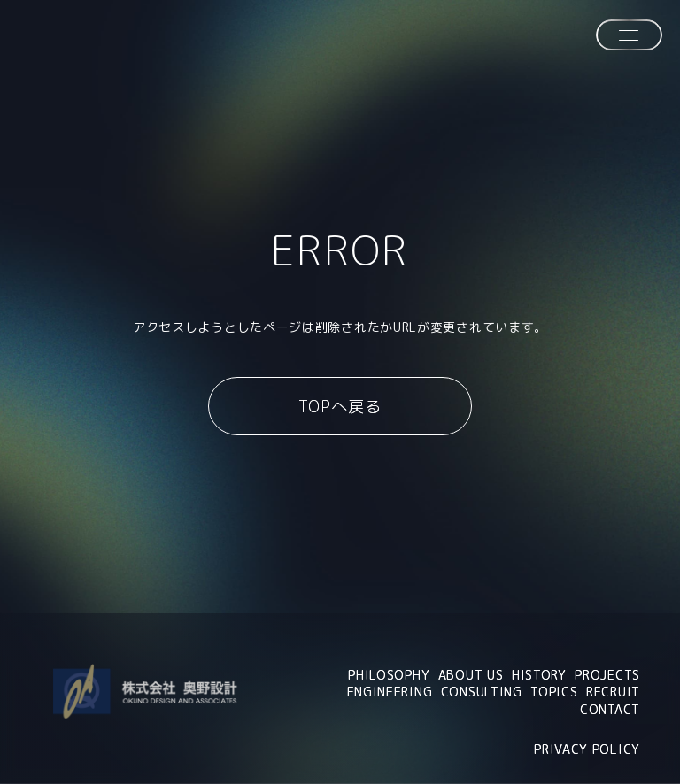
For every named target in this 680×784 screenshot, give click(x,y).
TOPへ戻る (340, 407)
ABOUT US (471, 675)
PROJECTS (607, 675)
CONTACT (610, 709)
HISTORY (539, 675)
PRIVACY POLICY (587, 749)
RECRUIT (613, 692)
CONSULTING (482, 692)
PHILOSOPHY (389, 675)
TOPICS (554, 692)
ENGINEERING (390, 692)
